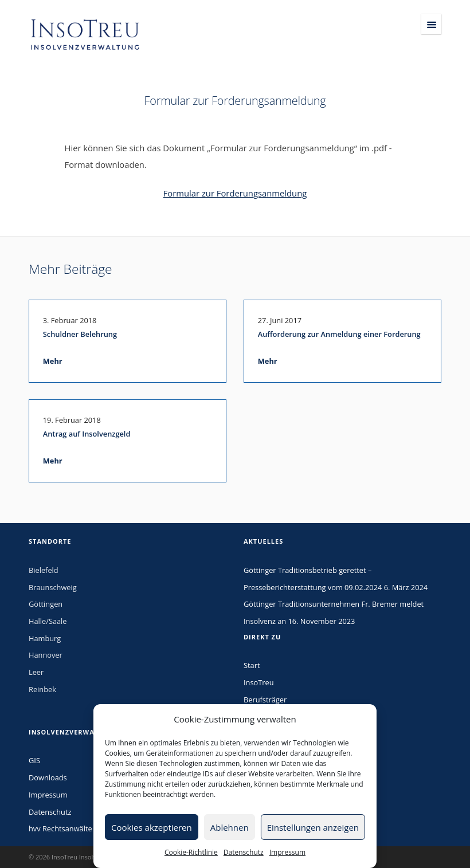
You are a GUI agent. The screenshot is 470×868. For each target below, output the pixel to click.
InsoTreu (259, 682)
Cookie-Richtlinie (191, 852)
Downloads (48, 777)
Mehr (53, 361)
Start (252, 665)
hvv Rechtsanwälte (60, 828)
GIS (34, 760)
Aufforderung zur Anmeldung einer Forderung (339, 334)
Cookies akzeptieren (152, 827)
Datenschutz (244, 852)
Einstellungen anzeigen (313, 827)
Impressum (287, 852)
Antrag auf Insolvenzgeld (87, 434)
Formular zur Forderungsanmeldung (235, 193)
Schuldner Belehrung (80, 334)
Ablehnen (230, 827)
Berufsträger (265, 700)
